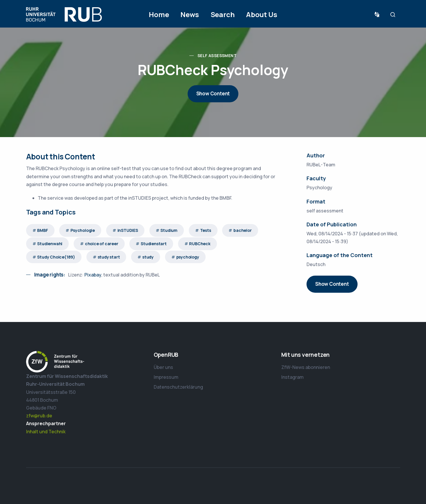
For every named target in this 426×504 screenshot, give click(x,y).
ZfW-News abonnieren (306, 367)
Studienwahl (50, 244)
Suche (394, 15)
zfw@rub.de (39, 416)
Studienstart (154, 244)
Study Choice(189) (56, 257)
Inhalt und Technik (46, 432)
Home (159, 14)
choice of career (102, 244)
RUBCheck (200, 244)
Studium (169, 230)
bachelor (242, 230)
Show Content (213, 93)
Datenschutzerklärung (178, 387)
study (148, 257)
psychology (188, 257)
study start (109, 257)
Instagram (292, 377)
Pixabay (93, 275)
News (190, 14)
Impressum (166, 377)
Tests (206, 230)
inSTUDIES (128, 230)
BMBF (42, 230)
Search (223, 14)
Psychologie (83, 230)
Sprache (378, 15)
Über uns (163, 367)
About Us (261, 14)
